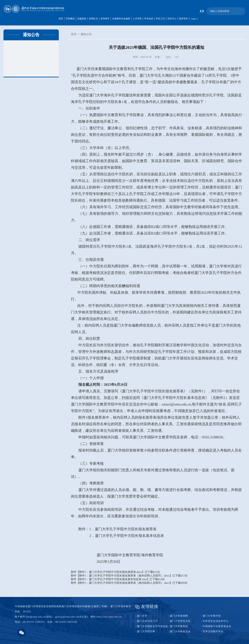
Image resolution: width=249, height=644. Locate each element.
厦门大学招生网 (146, 631)
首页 (61, 19)
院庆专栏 (183, 19)
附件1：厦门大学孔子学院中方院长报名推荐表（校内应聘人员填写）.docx (124, 583)
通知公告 (86, 34)
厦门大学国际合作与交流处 (153, 626)
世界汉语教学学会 (213, 631)
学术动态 (149, 19)
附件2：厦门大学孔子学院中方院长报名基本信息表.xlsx (113, 579)
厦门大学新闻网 (179, 616)
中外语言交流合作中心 (216, 621)
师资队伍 (93, 19)
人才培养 (137, 19)
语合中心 (172, 19)
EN (202, 11)
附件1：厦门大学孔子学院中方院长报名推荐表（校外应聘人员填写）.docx (124, 576)
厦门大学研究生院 (180, 621)
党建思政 (82, 19)
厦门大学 (142, 616)
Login (193, 19)
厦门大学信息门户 (147, 621)
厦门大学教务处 (179, 626)
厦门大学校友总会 (180, 631)
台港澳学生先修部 (121, 19)
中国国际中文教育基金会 (217, 626)
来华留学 (105, 19)
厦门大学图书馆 (212, 616)
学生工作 (160, 19)
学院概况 (70, 19)
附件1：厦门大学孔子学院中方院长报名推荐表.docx (111, 572)
